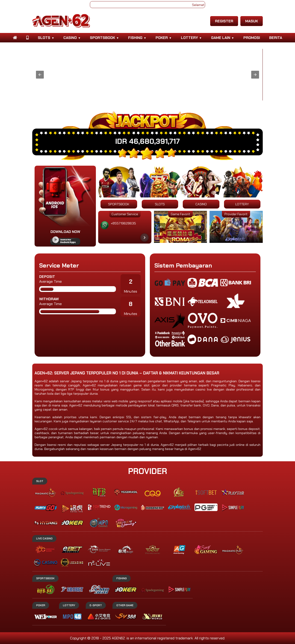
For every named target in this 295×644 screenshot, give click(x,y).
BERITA (276, 38)
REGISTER (224, 21)
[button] (40, 75)
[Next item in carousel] (145, 238)
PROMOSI (252, 38)
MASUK (252, 21)
